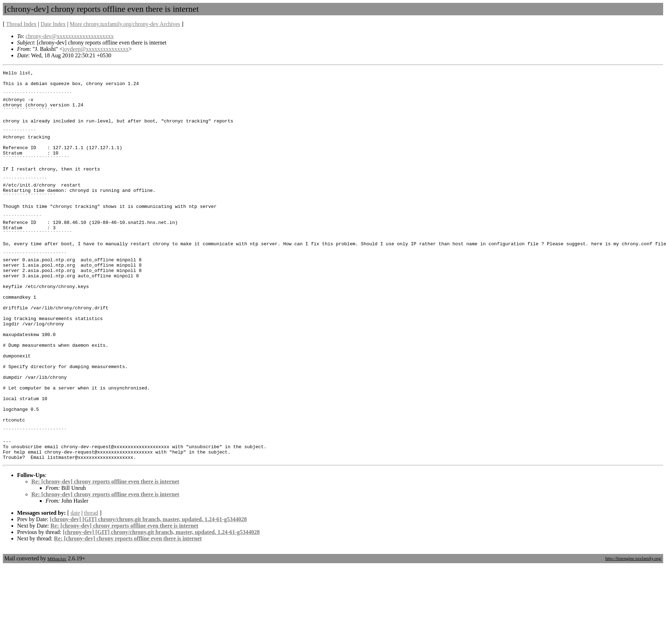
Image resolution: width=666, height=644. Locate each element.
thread (91, 591)
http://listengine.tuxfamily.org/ (633, 636)
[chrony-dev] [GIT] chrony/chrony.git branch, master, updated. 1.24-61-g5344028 (148, 597)
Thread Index (21, 24)
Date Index (53, 24)
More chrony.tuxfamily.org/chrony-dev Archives (125, 24)
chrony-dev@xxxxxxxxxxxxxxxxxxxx (70, 36)
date (75, 591)
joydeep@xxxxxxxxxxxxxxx (96, 49)
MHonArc (57, 637)
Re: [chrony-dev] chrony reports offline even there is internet (105, 559)
